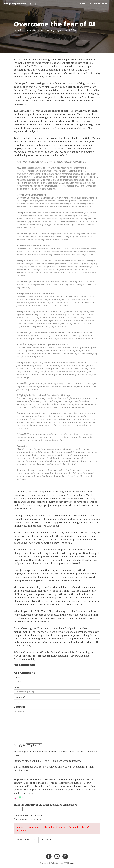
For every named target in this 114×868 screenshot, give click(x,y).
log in (41, 642)
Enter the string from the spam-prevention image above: (46, 805)
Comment (19, 707)
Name (17, 677)
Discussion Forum (98, 4)
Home (82, 4)
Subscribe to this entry (28, 820)
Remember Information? (29, 815)
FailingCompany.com (14, 4)
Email (17, 687)
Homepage (20, 697)
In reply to (20, 745)
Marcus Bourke (33, 30)
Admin (72, 863)
